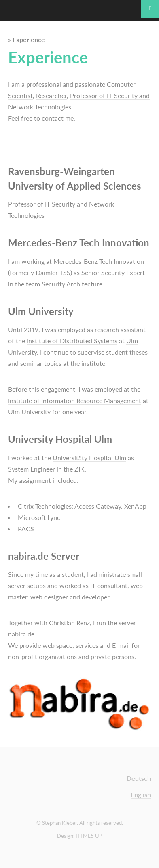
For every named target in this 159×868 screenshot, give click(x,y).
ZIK (79, 469)
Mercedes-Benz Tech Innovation (99, 261)
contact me (58, 118)
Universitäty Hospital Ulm (89, 458)
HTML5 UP (89, 836)
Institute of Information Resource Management (75, 400)
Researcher (51, 95)
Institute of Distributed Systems (72, 341)
